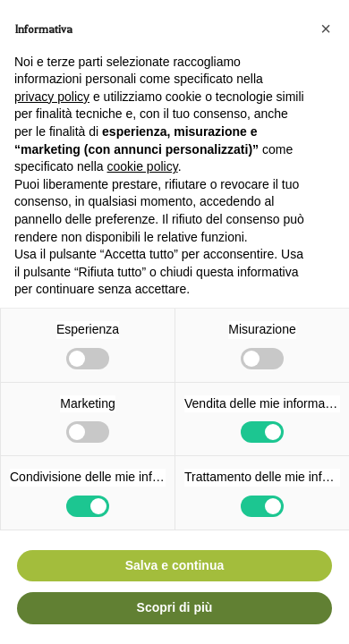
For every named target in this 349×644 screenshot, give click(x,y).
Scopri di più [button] (175, 607)
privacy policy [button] (52, 97)
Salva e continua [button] (174, 565)
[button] (326, 29)
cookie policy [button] (143, 166)
